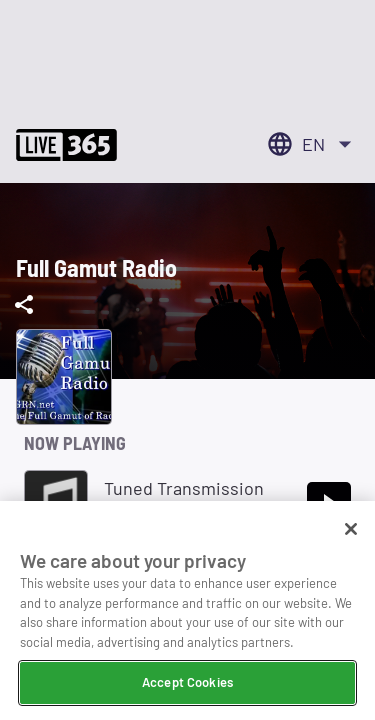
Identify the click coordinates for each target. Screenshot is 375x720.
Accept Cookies (187, 684)
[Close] (351, 531)
